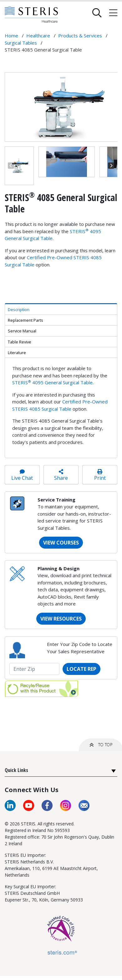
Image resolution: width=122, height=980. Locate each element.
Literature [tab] (17, 353)
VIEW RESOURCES (61, 619)
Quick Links (16, 770)
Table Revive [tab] (20, 342)
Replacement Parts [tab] (25, 320)
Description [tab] (19, 309)
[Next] (111, 166)
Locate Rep (81, 669)
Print (100, 475)
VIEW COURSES (61, 543)
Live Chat (22, 475)
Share (61, 475)
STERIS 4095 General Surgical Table (52, 382)
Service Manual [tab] (22, 331)
